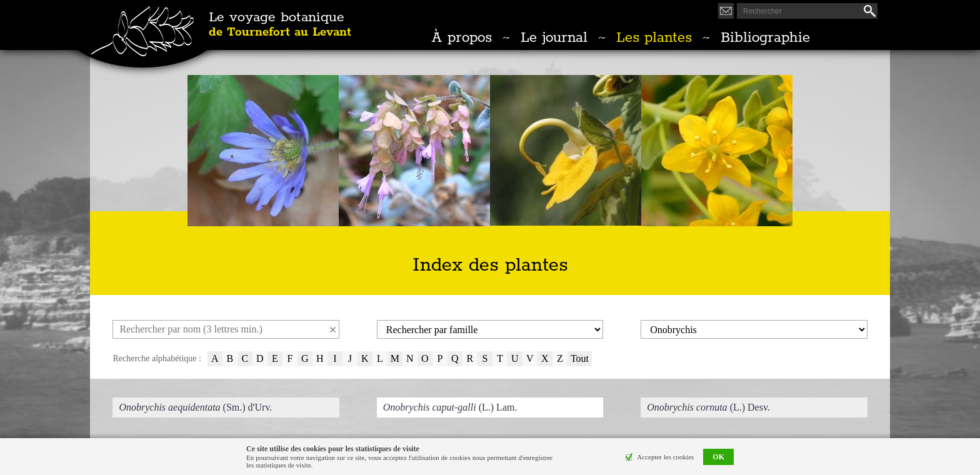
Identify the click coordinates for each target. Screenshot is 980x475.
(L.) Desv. (708, 407)
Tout (580, 358)
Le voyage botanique (280, 25)
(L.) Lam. (450, 407)
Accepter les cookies (665, 457)
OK (718, 457)
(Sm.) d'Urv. (195, 407)
